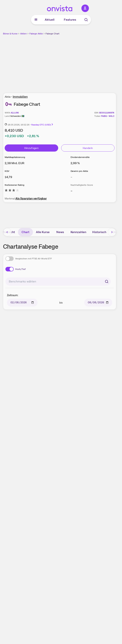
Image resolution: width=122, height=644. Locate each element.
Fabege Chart (52, 34)
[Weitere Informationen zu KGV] (8, 177)
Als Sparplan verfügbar (31, 198)
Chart (25, 232)
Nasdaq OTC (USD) (42, 125)
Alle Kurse (43, 232)
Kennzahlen (78, 232)
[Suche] (86, 20)
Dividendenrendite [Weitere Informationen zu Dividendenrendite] (80, 157)
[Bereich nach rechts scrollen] (112, 232)
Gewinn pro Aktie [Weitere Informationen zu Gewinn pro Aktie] (79, 171)
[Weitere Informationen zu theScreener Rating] (12, 191)
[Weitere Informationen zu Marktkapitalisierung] (15, 163)
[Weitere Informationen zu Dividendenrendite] (75, 163)
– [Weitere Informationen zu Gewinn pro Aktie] (71, 177)
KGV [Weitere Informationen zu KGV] (7, 171)
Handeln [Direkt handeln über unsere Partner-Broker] (88, 148)
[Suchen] (107, 282)
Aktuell (50, 20)
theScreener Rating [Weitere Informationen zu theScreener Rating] (15, 185)
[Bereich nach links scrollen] (7, 232)
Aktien (23, 34)
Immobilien (20, 97)
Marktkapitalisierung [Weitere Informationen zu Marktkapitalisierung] (15, 157)
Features (70, 20)
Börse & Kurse (10, 34)
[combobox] (58, 282)
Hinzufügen (32, 148)
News (60, 232)
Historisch (99, 232)
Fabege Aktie (36, 34)
